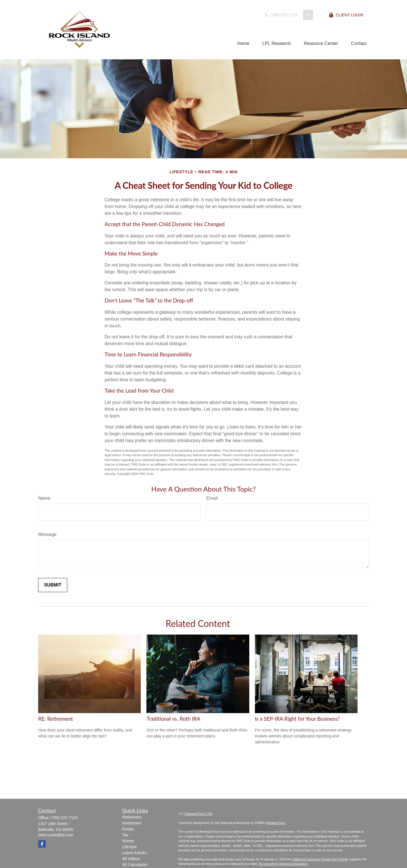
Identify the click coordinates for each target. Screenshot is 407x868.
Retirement (132, 817)
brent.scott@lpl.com (56, 835)
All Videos (131, 859)
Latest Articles (135, 853)
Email (212, 498)
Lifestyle (130, 847)
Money (128, 841)
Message (47, 534)
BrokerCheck (276, 823)
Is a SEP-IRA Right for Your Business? (297, 719)
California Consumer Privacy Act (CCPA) (320, 859)
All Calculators (135, 865)
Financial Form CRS (199, 814)
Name (44, 498)
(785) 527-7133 (281, 15)
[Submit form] (53, 585)
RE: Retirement (56, 719)
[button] (243, 43)
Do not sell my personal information (283, 864)
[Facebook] (308, 15)
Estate (128, 829)
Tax (125, 835)
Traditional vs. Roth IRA (173, 719)
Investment (132, 823)
